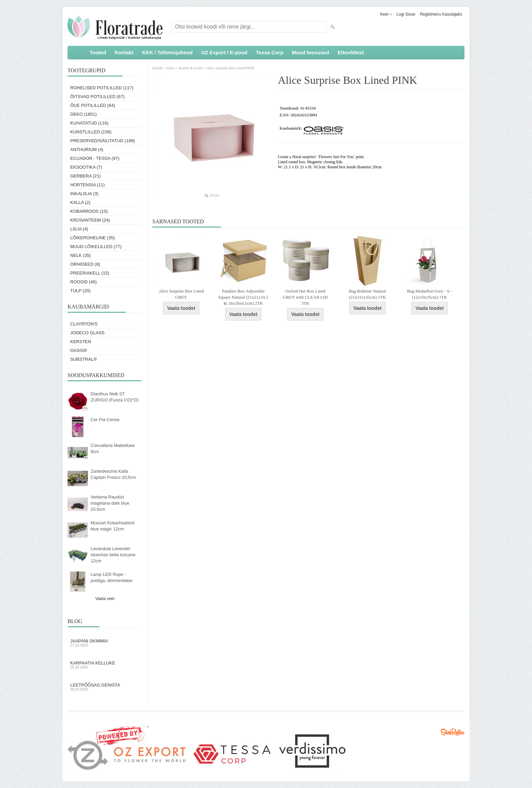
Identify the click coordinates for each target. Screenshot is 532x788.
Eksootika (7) (86, 167)
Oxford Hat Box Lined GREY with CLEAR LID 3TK (305, 297)
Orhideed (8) (85, 264)
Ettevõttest (351, 52)
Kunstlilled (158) (91, 132)
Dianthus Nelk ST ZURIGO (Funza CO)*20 (115, 397)
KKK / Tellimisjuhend (167, 52)
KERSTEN (81, 342)
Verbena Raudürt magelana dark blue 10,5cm (110, 503)
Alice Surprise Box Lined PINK (231, 68)
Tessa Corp (270, 52)
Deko (171, 68)
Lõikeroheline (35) (93, 238)
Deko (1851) (83, 114)
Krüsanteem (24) (90, 220)
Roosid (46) (83, 282)
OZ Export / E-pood (224, 52)
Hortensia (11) (88, 185)
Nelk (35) (81, 255)
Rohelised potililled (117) (102, 88)
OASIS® (79, 350)
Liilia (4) (79, 229)
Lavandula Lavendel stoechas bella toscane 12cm (113, 555)
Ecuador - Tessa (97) (95, 158)
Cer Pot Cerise (105, 420)
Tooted (98, 52)
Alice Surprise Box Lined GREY (181, 294)
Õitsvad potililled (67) (97, 97)
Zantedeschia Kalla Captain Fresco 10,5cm (113, 474)
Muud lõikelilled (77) (96, 247)
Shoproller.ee (453, 732)
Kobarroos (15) (89, 211)
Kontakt (124, 52)
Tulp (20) (80, 291)
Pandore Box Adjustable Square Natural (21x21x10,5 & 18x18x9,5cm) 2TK (243, 297)
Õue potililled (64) (93, 105)
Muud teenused (310, 52)
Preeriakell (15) (90, 273)
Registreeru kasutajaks (441, 14)
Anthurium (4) (87, 149)
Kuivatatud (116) (89, 123)
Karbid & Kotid (191, 68)
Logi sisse (406, 14)
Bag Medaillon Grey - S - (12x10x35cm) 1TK (430, 294)
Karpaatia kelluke (105, 665)
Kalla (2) (80, 202)
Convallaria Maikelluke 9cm (113, 448)
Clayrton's (84, 324)
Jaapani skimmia (105, 643)
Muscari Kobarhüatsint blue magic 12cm (112, 526)
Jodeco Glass (87, 333)
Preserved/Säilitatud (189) (103, 141)
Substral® (83, 359)
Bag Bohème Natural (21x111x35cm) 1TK (367, 294)
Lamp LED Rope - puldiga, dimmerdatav (112, 577)
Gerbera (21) (85, 176)
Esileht (158, 68)
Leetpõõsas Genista (105, 687)
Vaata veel (105, 599)
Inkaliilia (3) (84, 194)
